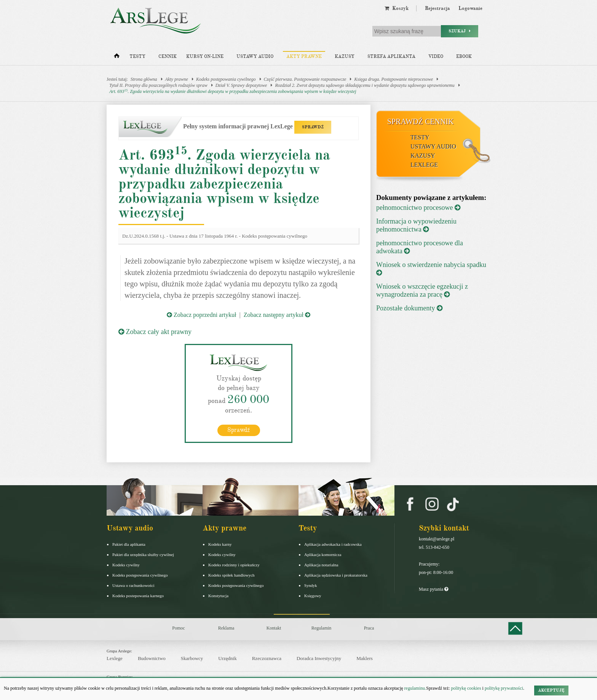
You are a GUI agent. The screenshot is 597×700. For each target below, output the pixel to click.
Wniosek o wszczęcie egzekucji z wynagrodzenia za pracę (422, 290)
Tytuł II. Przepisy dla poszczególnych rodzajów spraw (158, 85)
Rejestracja (437, 8)
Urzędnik (227, 658)
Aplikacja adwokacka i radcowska (333, 544)
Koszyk (397, 8)
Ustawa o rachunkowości (133, 585)
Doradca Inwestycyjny (319, 658)
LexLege (424, 165)
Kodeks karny (220, 544)
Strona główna (144, 79)
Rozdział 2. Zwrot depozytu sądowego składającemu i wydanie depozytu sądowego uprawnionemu (365, 85)
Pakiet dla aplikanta (129, 544)
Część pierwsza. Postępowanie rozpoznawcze (305, 79)
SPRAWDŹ (313, 127)
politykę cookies (466, 688)
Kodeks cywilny (126, 565)
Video (436, 57)
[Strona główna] (117, 58)
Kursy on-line (205, 57)
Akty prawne (304, 57)
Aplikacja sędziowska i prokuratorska (336, 575)
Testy (137, 57)
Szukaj (460, 31)
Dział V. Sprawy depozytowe (241, 85)
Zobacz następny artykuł (277, 315)
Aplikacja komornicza (323, 555)
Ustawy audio (255, 57)
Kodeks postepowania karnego (138, 596)
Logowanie (470, 8)
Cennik (168, 57)
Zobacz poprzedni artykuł (201, 315)
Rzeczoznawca (267, 658)
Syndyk (311, 585)
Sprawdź (239, 430)
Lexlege (115, 658)
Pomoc (178, 628)
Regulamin (322, 628)
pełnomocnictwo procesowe (418, 208)
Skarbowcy (192, 658)
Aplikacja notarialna (321, 565)
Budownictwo (152, 658)
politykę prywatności (504, 688)
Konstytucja (218, 596)
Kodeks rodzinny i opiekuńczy (234, 565)
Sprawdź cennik (421, 121)
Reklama (226, 628)
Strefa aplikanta (391, 57)
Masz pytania (433, 589)
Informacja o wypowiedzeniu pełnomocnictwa (416, 225)
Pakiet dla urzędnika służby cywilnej (143, 555)
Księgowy (313, 596)
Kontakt (274, 628)
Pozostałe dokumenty (409, 308)
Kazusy (345, 57)
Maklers (365, 658)
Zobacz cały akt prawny (155, 332)
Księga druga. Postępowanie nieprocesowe (393, 79)
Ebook (464, 57)
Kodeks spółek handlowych (231, 575)
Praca (369, 628)
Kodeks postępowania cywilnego (226, 79)
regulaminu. (415, 688)
